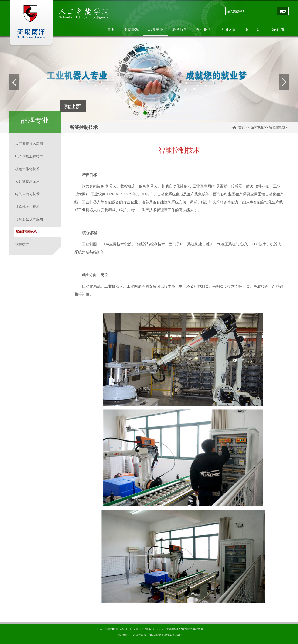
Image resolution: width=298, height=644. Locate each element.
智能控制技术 (279, 127)
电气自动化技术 (27, 194)
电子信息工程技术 (29, 156)
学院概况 (131, 30)
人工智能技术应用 (29, 144)
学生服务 (204, 30)
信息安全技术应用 (29, 219)
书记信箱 (277, 30)
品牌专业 (156, 30)
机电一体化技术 (27, 169)
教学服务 (180, 30)
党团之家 (228, 30)
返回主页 (252, 30)
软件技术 (22, 244)
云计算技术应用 (27, 181)
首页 (111, 30)
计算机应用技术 (27, 206)
